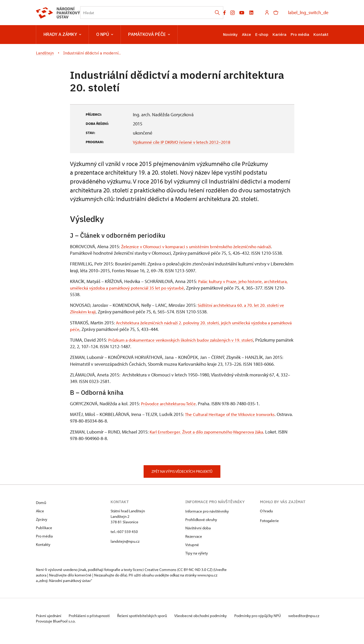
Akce (246, 34)
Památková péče (149, 35)
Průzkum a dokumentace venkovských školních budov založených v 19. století (185, 340)
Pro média (300, 34)
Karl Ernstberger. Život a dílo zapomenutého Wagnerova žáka (210, 432)
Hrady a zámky (62, 35)
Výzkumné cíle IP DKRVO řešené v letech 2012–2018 (183, 142)
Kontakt (321, 34)
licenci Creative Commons (155, 570)
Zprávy (42, 519)
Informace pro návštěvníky (207, 511)
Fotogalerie (269, 521)
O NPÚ (105, 35)
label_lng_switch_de (308, 12)
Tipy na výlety (197, 553)
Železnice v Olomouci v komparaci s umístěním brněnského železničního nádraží (200, 246)
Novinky (230, 34)
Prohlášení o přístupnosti (91, 616)
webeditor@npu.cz (51, 621)
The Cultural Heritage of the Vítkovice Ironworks (232, 414)
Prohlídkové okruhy (201, 520)
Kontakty (43, 544)
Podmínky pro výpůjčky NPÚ (265, 616)
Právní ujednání (49, 616)
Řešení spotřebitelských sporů (146, 616)
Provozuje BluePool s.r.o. (56, 627)
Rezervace (194, 536)
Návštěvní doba (198, 528)
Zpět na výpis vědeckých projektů (182, 471)
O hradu (266, 511)
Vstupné (192, 545)
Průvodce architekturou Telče (170, 404)
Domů (41, 503)
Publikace (44, 528)
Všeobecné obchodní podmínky (206, 616)
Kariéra (279, 34)
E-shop (262, 34)
